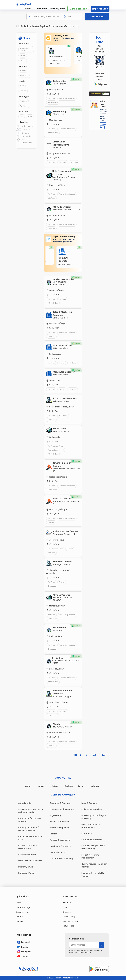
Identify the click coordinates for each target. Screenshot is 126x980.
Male (22, 86)
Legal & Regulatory (90, 803)
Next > (95, 755)
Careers (19, 921)
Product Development (92, 840)
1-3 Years (63, 162)
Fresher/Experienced (67, 98)
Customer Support (27, 855)
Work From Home (24, 49)
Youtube (23, 956)
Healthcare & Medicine (61, 846)
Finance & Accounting (60, 840)
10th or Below (28, 126)
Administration (25, 803)
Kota (80, 786)
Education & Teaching (60, 803)
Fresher (23, 71)
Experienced (25, 76)
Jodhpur (69, 786)
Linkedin (23, 947)
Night (30, 116)
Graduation (27, 136)
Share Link (103, 126)
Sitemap (67, 912)
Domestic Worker (26, 873)
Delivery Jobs (58, 9)
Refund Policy (69, 926)
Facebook (24, 942)
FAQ (65, 907)
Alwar (41, 786)
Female (23, 91)
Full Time (24, 101)
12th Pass (26, 130)
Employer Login (100, 9)
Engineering (55, 815)
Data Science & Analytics (30, 861)
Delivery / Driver (26, 867)
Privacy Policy (69, 917)
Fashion (54, 834)
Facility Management (60, 828)
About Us (67, 903)
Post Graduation (27, 141)
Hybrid (23, 60)
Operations (87, 834)
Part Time (24, 106)
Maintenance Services (92, 809)
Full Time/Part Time (55, 446)
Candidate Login (78, 9)
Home (28, 9)
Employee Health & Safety (62, 809)
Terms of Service (71, 921)
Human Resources (58, 852)
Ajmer (28, 786)
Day (22, 116)
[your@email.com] (84, 945)
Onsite (23, 55)
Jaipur (55, 786)
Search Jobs (97, 17)
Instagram (24, 952)
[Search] (48, 17)
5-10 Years (63, 416)
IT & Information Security (62, 858)
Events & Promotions (60, 822)
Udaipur (95, 786)
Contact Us (41, 9)
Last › (105, 755)
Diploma (26, 133)
